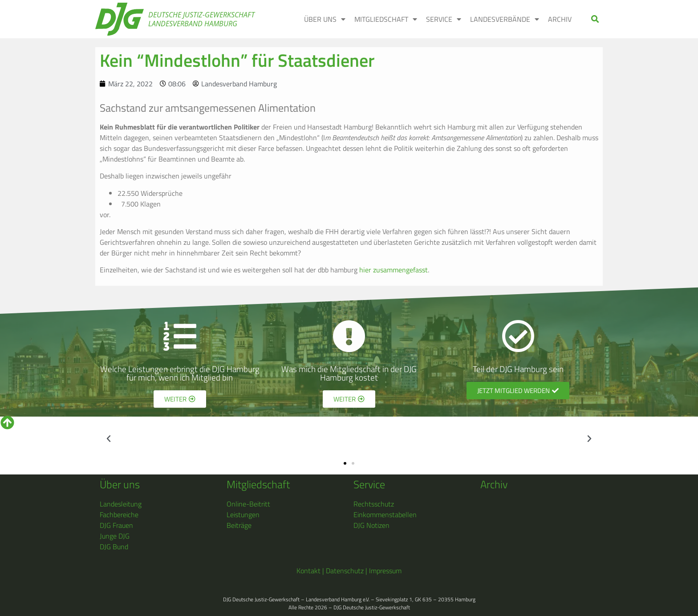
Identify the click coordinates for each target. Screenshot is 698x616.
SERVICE (444, 19)
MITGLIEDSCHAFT (386, 19)
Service (369, 484)
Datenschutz (345, 571)
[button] (595, 19)
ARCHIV (560, 19)
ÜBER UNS (325, 19)
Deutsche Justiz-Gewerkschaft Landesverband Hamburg (201, 19)
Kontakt (308, 571)
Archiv (494, 484)
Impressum (385, 571)
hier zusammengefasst (394, 270)
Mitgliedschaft (258, 484)
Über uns (120, 484)
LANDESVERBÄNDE (505, 19)
